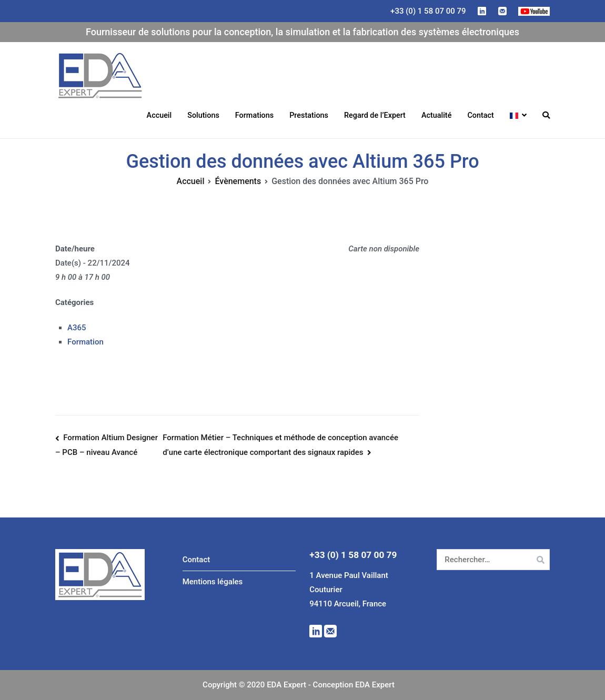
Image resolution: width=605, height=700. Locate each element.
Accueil (159, 115)
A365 (77, 328)
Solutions (203, 115)
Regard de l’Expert (375, 115)
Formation (85, 342)
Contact (480, 115)
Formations (254, 115)
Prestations (309, 115)
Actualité (436, 115)
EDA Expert (180, 75)
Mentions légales (213, 582)
